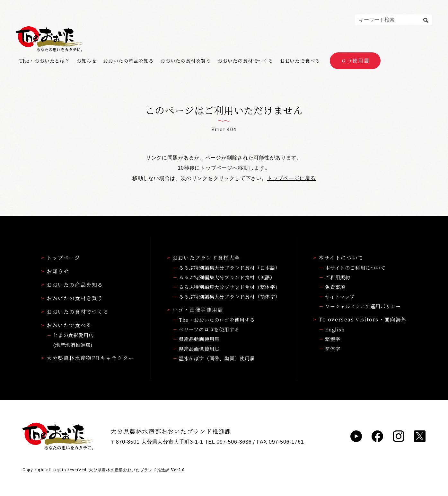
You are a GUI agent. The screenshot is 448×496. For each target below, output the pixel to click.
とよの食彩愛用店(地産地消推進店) (73, 340)
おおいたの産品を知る (128, 61)
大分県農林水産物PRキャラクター (88, 358)
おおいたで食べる (300, 61)
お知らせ (87, 61)
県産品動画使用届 (199, 339)
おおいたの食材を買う (186, 61)
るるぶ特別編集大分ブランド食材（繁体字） (230, 287)
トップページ (61, 258)
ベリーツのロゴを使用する (209, 329)
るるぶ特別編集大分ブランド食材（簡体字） (230, 297)
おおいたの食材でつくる (245, 61)
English (335, 329)
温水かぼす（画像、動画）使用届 (217, 358)
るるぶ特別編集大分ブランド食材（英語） (227, 277)
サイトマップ (340, 297)
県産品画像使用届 (199, 349)
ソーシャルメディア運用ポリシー (363, 306)
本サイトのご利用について (355, 268)
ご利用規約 (338, 277)
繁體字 (333, 339)
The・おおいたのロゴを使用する (217, 320)
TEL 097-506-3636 (228, 442)
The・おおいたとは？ (45, 61)
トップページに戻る (291, 178)
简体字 (333, 349)
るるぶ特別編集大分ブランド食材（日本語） (230, 268)
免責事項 (335, 287)
